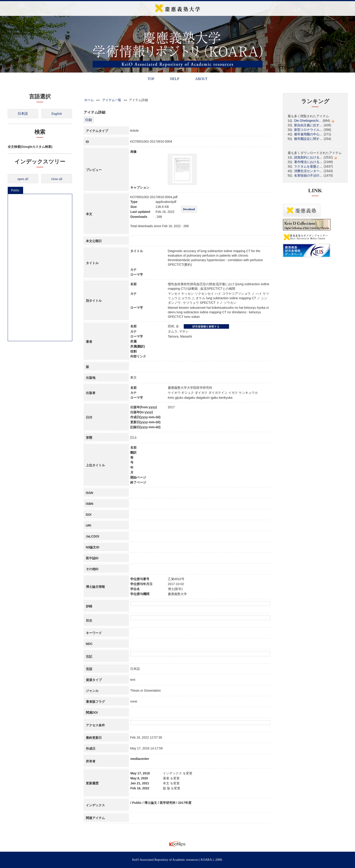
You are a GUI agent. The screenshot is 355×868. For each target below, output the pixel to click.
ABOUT (201, 79)
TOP (151, 79)
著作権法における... (308, 162)
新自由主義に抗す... (308, 125)
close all (57, 179)
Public (15, 190)
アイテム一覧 (112, 100)
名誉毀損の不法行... (308, 175)
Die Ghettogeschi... (308, 121)
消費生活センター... (308, 171)
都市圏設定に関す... (308, 139)
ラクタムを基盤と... (308, 166)
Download (189, 209)
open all (23, 179)
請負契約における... (308, 157)
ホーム (89, 100)
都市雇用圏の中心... (308, 134)
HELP (175, 79)
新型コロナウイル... (308, 130)
